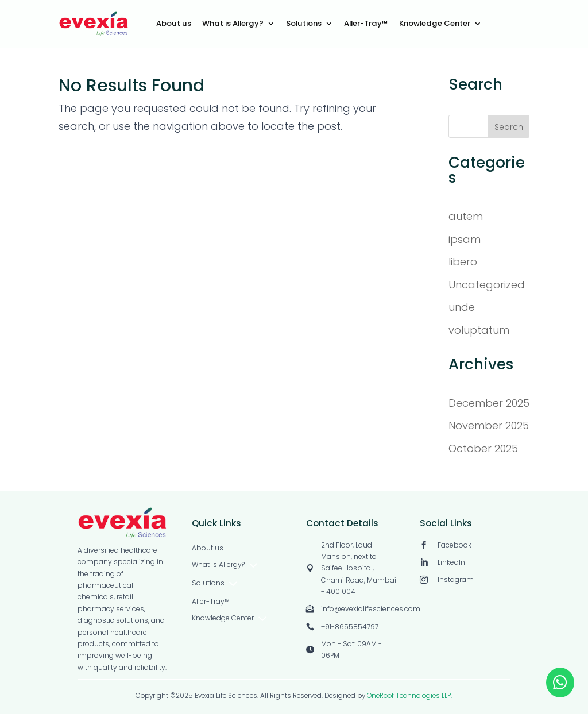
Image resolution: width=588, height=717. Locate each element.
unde (462, 311)
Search (509, 131)
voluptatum (479, 334)
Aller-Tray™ (366, 24)
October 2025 (483, 452)
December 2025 (489, 406)
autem (466, 220)
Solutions (304, 24)
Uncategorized (487, 288)
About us (174, 24)
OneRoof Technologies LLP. (409, 699)
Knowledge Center (435, 24)
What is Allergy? (233, 24)
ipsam (465, 243)
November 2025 (489, 429)
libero (463, 266)
